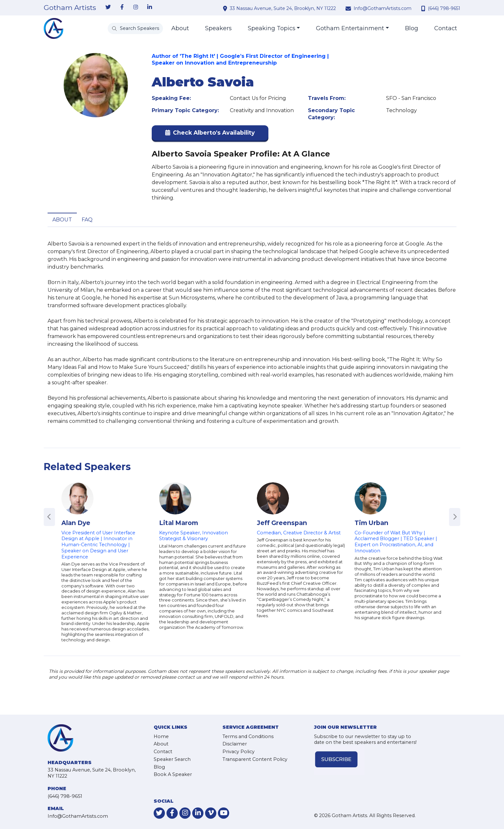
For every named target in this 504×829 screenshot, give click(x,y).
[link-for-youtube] (224, 813)
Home (161, 736)
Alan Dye (76, 523)
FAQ (87, 220)
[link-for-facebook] (122, 7)
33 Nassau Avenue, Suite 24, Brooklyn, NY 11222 (283, 8)
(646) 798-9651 (444, 8)
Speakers (218, 28)
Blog (412, 28)
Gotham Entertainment (350, 28)
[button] (210, 134)
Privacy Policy (239, 752)
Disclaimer (235, 744)
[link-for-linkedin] (149, 7)
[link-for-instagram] (136, 7)
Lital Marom (179, 523)
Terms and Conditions (248, 736)
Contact (446, 28)
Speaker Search (172, 759)
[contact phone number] (424, 8)
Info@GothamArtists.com (382, 8)
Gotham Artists (70, 8)
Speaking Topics (272, 28)
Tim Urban (371, 523)
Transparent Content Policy (255, 759)
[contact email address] (349, 8)
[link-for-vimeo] (211, 813)
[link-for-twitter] (108, 7)
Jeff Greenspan (282, 523)
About (180, 28)
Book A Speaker (173, 774)
